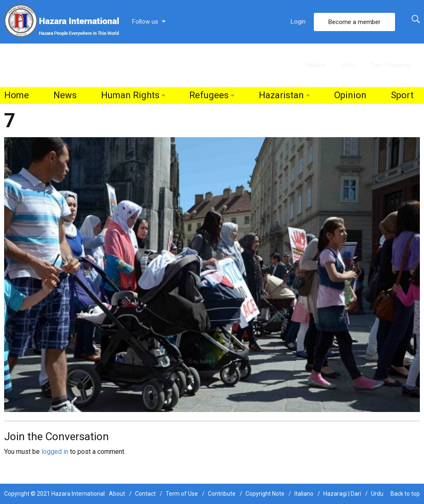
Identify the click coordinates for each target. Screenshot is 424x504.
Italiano (316, 65)
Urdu (349, 65)
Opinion (350, 95)
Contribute (222, 494)
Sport (402, 95)
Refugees (209, 95)
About (117, 494)
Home (17, 95)
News (65, 95)
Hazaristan (281, 95)
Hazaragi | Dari (342, 494)
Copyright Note (265, 494)
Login (298, 22)
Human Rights (130, 95)
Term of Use (182, 494)
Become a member (354, 22)
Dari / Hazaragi (391, 65)
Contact (145, 494)
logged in (55, 452)
